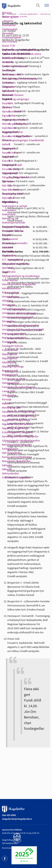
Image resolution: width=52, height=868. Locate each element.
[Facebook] (5, 858)
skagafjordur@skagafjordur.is (17, 819)
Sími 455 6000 (9, 815)
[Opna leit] (38, 5)
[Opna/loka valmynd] (47, 5)
